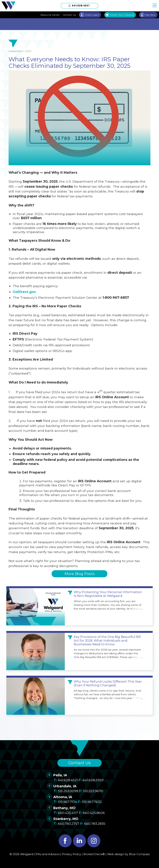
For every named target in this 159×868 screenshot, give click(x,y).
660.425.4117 (68, 813)
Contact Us (79, 763)
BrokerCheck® (94, 854)
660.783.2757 (69, 824)
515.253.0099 (68, 791)
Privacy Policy (71, 854)
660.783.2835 (95, 824)
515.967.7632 (92, 802)
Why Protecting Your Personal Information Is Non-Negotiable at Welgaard (108, 594)
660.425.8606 (94, 813)
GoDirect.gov (24, 292)
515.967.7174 (67, 802)
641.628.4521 (68, 780)
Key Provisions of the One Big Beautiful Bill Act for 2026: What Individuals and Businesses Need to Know (107, 641)
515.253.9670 (93, 791)
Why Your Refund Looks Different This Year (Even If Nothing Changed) (108, 683)
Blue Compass (139, 854)
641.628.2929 (93, 780)
